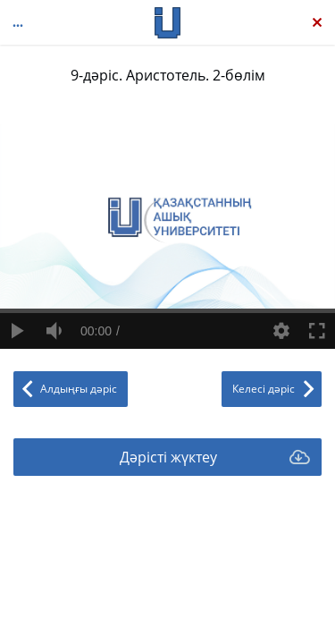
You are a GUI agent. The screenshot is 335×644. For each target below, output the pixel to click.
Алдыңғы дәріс (79, 389)
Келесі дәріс (264, 389)
